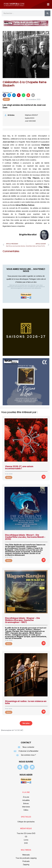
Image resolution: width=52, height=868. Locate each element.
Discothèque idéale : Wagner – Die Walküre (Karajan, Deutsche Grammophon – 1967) (22, 620)
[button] (48, 4)
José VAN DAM (30, 121)
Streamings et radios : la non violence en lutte (26, 702)
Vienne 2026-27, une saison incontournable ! (19, 467)
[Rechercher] (48, 13)
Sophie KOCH (30, 118)
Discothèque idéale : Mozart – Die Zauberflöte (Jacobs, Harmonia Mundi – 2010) (25, 537)
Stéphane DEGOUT (31, 115)
